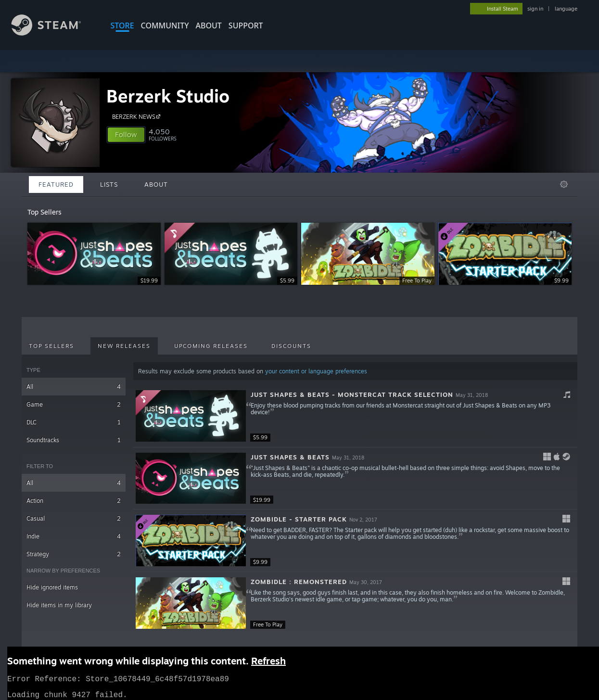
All (74, 387)
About (209, 25)
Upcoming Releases (211, 346)
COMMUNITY (165, 25)
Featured (56, 184)
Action (74, 501)
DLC (74, 422)
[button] (126, 135)
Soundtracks (74, 440)
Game (74, 404)
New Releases (124, 346)
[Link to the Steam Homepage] (53, 33)
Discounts (291, 346)
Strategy (74, 554)
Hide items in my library (59, 605)
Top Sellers (51, 346)
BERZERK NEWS (138, 116)
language (566, 9)
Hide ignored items (52, 587)
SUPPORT (246, 25)
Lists (109, 184)
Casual (74, 518)
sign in (535, 9)
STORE (122, 25)
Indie (74, 536)
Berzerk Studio (168, 96)
